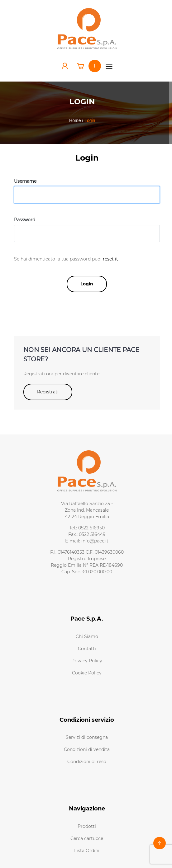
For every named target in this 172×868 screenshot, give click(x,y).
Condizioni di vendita (87, 749)
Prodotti (87, 826)
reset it (110, 259)
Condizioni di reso (87, 762)
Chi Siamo (87, 636)
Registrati (48, 392)
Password (25, 220)
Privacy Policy (87, 661)
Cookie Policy (87, 673)
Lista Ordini (87, 851)
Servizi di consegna (87, 737)
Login (87, 284)
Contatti (87, 649)
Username (25, 181)
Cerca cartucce (87, 838)
